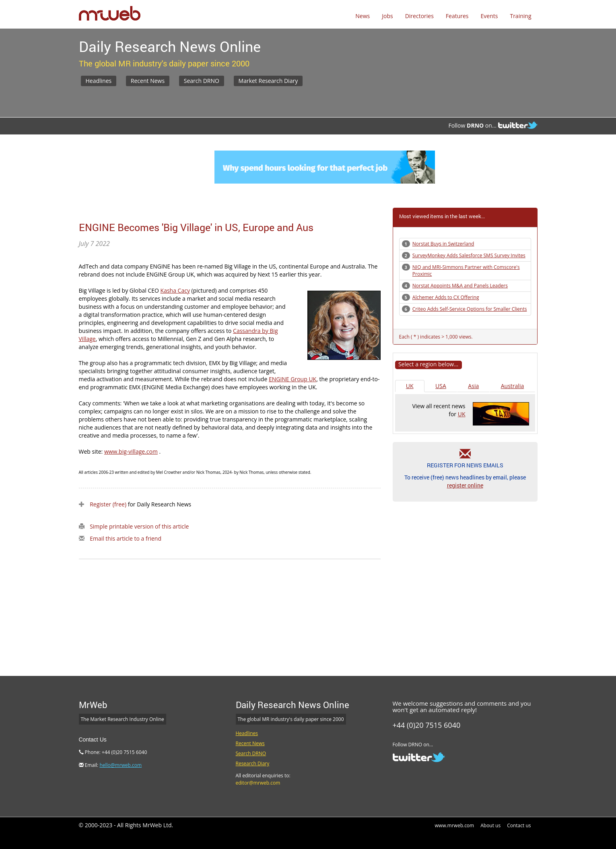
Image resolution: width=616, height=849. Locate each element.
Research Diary (253, 763)
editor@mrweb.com (258, 783)
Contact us (519, 825)
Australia (512, 386)
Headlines (99, 81)
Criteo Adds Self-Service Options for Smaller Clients (470, 309)
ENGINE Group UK (293, 379)
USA (441, 386)
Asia (473, 386)
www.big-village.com (131, 451)
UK (410, 386)
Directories (419, 16)
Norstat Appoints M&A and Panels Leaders (460, 286)
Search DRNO (202, 81)
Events (489, 16)
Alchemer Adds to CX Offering (446, 297)
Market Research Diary (268, 81)
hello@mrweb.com (121, 765)
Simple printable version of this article (139, 526)
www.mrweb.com (455, 825)
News (363, 16)
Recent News (148, 81)
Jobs (387, 16)
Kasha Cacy (175, 290)
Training (520, 16)
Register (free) (108, 504)
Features (457, 16)
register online (465, 485)
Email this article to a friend (126, 538)
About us (490, 825)
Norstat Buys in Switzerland (443, 244)
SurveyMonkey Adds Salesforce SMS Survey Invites (469, 255)
